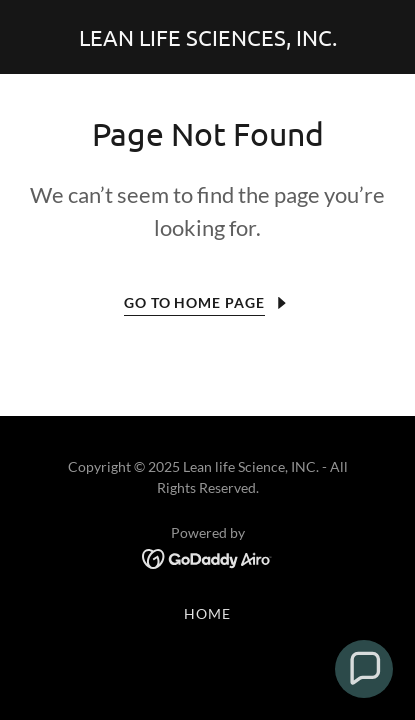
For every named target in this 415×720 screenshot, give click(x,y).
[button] (364, 669)
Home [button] (207, 613)
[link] (208, 39)
